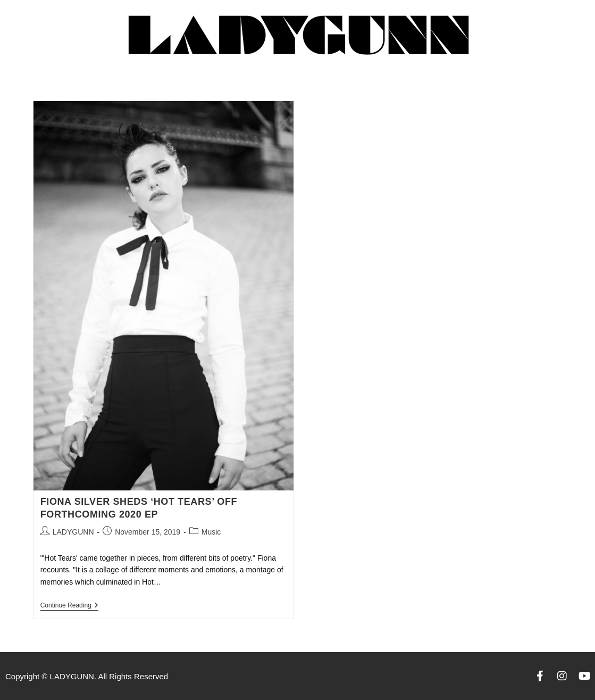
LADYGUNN (73, 532)
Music (211, 532)
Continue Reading (69, 605)
